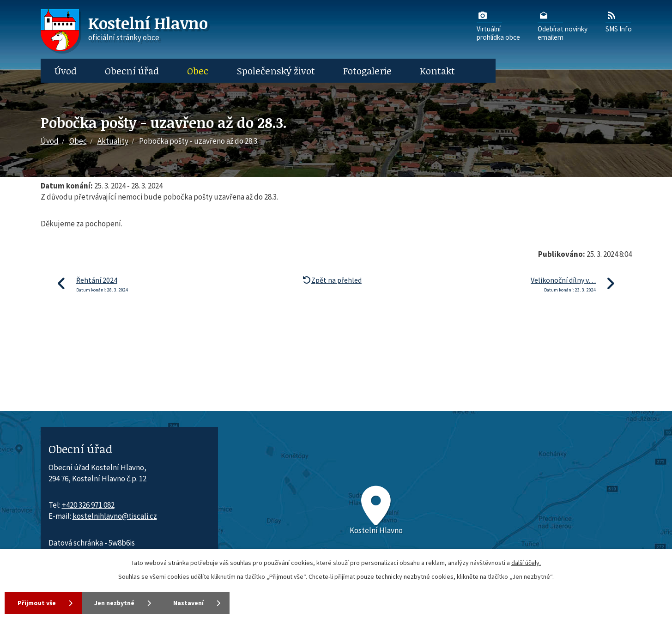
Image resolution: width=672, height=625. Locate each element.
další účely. (526, 563)
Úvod (66, 71)
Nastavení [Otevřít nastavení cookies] (189, 603)
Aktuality (113, 141)
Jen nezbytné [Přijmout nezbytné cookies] (115, 603)
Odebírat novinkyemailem (563, 25)
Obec (198, 71)
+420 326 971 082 (88, 505)
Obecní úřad (132, 71)
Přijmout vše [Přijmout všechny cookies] (37, 603)
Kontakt (437, 71)
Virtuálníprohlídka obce (498, 25)
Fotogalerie (367, 71)
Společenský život (276, 71)
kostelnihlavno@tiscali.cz (115, 516)
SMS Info (619, 21)
